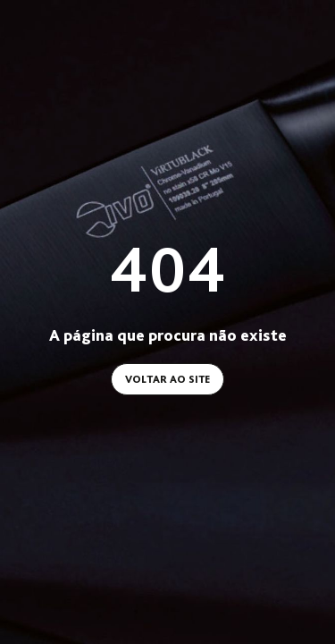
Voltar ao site (167, 379)
